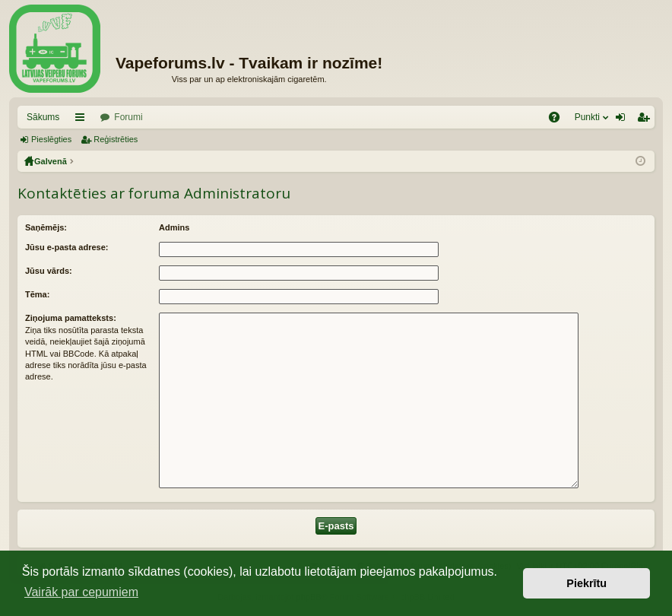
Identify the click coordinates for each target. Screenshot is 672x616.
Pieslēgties (51, 139)
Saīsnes (83, 120)
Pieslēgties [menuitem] (624, 120)
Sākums (43, 117)
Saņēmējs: (46, 227)
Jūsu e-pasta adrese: (67, 247)
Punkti (587, 117)
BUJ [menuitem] (559, 120)
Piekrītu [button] (586, 583)
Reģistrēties (116, 139)
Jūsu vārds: (49, 271)
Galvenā (51, 161)
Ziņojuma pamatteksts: (71, 318)
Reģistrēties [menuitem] (646, 120)
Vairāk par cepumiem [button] (81, 592)
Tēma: (37, 294)
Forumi (128, 117)
